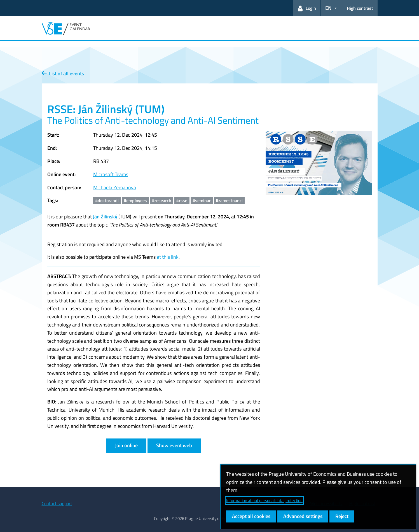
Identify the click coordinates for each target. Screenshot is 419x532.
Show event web (174, 445)
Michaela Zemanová (115, 187)
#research (162, 200)
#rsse (182, 200)
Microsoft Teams (111, 174)
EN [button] (328, 8)
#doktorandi (107, 200)
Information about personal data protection (264, 501)
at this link (168, 257)
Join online (126, 445)
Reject (342, 516)
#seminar (202, 200)
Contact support (57, 503)
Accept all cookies (251, 516)
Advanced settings (303, 516)
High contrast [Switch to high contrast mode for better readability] (360, 8)
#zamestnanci (229, 200)
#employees (135, 200)
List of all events (63, 73)
